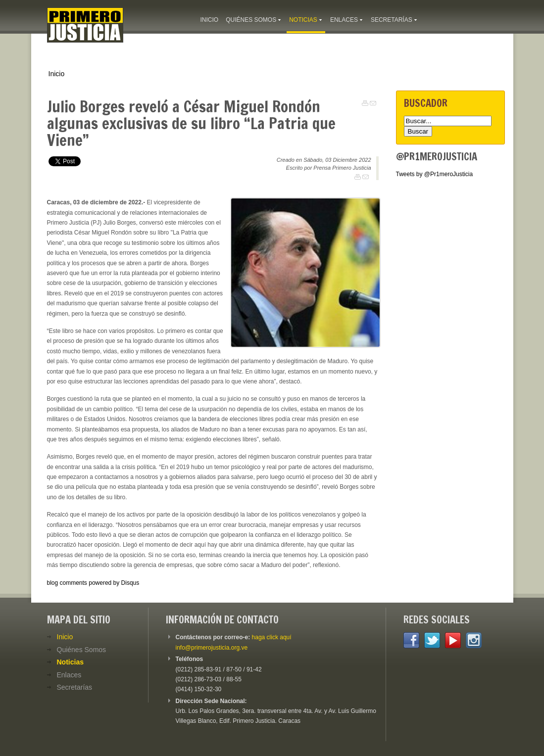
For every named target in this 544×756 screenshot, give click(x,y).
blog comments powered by (93, 583)
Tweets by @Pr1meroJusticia (435, 174)
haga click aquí (272, 637)
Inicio (57, 74)
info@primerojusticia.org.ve (212, 648)
